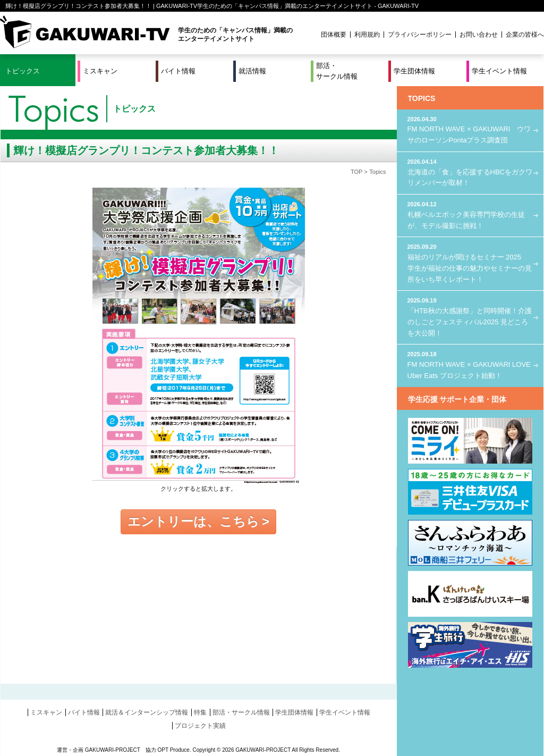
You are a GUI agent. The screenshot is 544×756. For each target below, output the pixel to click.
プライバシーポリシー (420, 35)
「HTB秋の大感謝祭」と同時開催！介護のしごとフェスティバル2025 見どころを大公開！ (470, 316)
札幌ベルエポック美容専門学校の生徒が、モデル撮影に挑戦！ (470, 215)
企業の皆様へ (525, 35)
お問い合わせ (479, 35)
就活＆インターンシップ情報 (147, 712)
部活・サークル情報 (337, 71)
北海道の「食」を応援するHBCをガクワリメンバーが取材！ (470, 172)
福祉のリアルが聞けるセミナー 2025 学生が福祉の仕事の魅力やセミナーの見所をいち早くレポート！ (470, 263)
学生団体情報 (414, 71)
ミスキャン (100, 71)
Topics (377, 172)
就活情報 (252, 71)
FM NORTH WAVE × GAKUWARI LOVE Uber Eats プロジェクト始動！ (470, 364)
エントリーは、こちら (193, 522)
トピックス (23, 71)
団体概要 (334, 35)
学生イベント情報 (499, 71)
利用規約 (367, 35)
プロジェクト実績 (200, 726)
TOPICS (422, 98)
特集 (200, 712)
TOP (356, 172)
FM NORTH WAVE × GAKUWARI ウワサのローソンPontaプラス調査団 (470, 129)
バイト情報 (178, 71)
